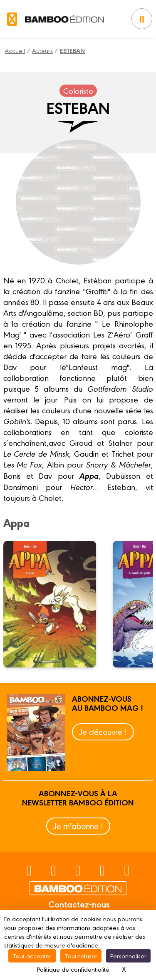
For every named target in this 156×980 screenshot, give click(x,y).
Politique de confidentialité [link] (73, 969)
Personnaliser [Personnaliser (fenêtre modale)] (128, 956)
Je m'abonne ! (78, 826)
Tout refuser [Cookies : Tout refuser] (81, 956)
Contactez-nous (79, 904)
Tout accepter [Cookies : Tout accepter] (32, 956)
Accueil (15, 50)
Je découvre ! (103, 731)
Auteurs (42, 50)
